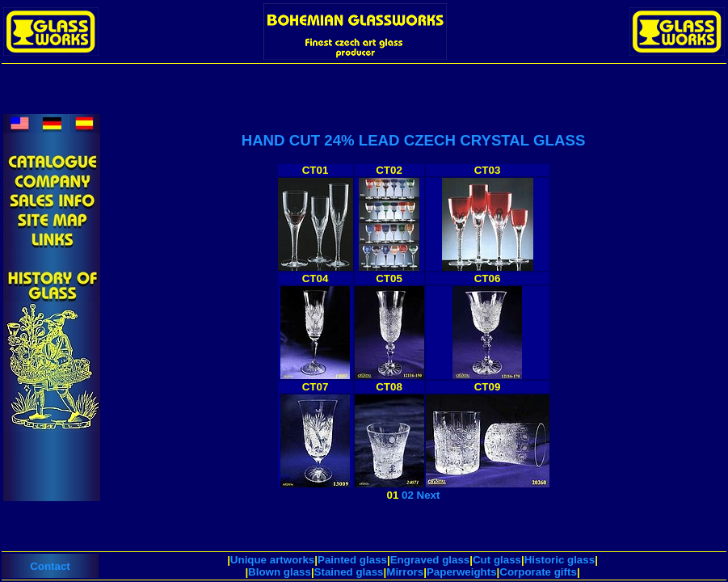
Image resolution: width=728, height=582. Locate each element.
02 (408, 495)
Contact (50, 566)
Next (429, 495)
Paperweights (462, 572)
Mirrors (405, 572)
